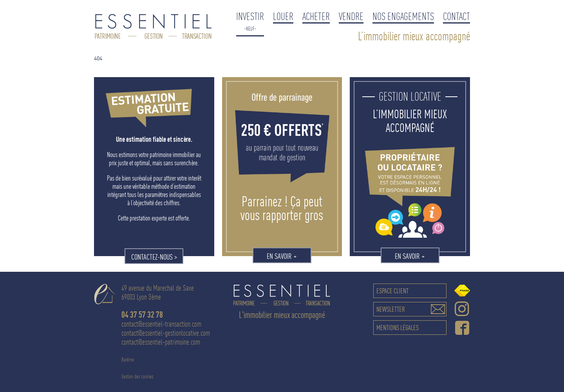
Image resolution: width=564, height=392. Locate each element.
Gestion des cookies (137, 376)
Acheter (316, 16)
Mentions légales (398, 328)
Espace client (392, 291)
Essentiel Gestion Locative (153, 27)
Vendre (351, 16)
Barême (128, 359)
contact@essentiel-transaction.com (161, 324)
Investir (250, 16)
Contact (456, 16)
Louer (283, 16)
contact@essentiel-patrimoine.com (161, 342)
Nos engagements (403, 16)
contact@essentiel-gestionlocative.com (166, 333)
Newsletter (391, 309)
